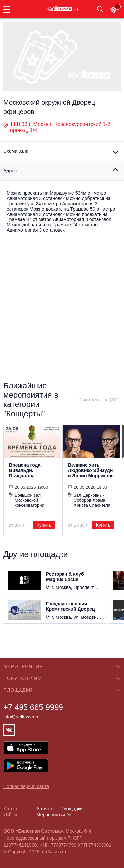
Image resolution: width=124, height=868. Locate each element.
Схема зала (16, 151)
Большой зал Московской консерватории (27, 500)
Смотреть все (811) (100, 400)
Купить (44, 525)
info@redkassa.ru (21, 717)
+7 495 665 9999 (33, 707)
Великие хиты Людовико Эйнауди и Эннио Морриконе (91, 470)
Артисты (45, 809)
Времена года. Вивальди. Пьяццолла (25, 470)
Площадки (71, 809)
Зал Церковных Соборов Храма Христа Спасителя (89, 500)
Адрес (10, 171)
